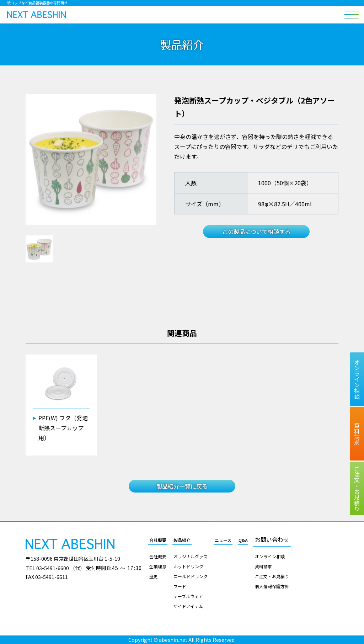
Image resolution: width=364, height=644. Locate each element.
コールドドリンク (191, 576)
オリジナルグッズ (191, 557)
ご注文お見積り (357, 489)
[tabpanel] (91, 159)
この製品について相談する (256, 231)
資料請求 (263, 566)
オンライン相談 (270, 557)
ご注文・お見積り (272, 576)
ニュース (223, 540)
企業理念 (158, 566)
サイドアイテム (188, 606)
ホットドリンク (188, 566)
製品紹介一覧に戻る (182, 486)
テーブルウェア (188, 596)
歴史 (154, 576)
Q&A (243, 540)
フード (180, 586)
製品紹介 (182, 540)
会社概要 (158, 540)
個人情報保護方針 (272, 586)
